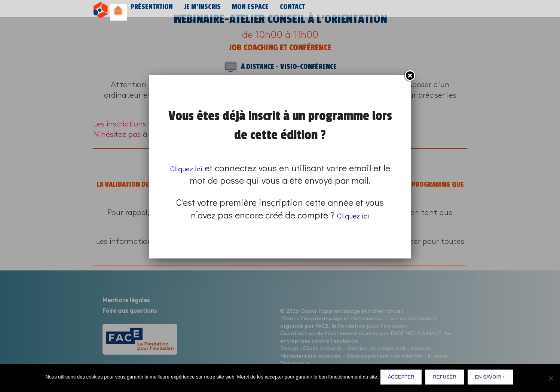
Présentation (150, 10)
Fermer (410, 76)
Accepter (403, 379)
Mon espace (246, 10)
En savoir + (492, 379)
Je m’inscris (199, 10)
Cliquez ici (191, 168)
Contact (287, 10)
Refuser (446, 379)
